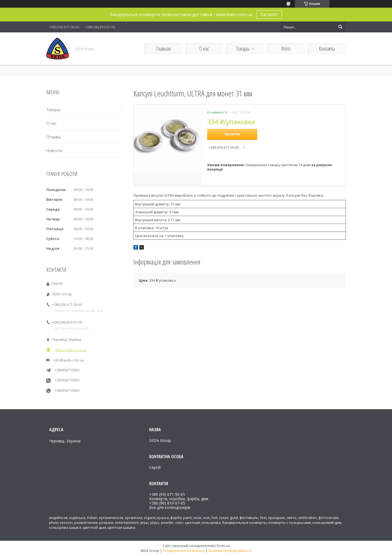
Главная (163, 49)
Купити (232, 134)
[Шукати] (340, 27)
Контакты (327, 49)
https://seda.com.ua (71, 350)
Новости (54, 151)
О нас (204, 49)
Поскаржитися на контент (184, 551)
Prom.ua (223, 546)
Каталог (269, 14)
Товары (243, 49)
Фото (286, 49)
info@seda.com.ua (69, 360)
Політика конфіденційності (230, 551)
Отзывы (53, 137)
